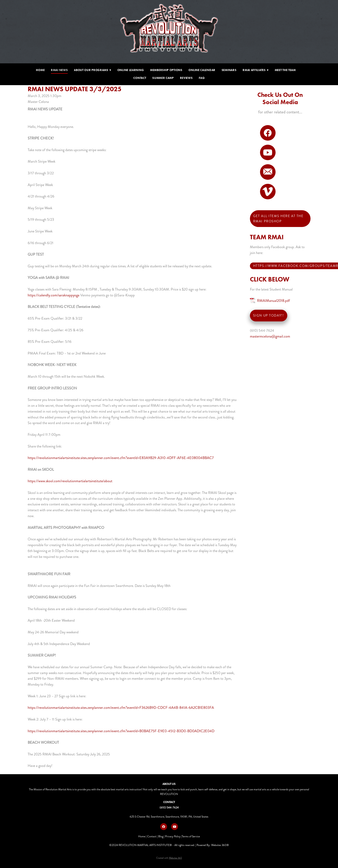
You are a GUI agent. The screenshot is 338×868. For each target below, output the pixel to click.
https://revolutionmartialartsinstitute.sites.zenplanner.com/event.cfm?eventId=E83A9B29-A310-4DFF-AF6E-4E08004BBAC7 (121, 458)
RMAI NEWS (59, 70)
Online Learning (131, 70)
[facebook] (268, 133)
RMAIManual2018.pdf (273, 301)
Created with (169, 858)
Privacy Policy (173, 836)
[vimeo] (268, 192)
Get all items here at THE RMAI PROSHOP (278, 219)
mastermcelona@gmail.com (270, 336)
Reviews (186, 78)
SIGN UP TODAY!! (269, 315)
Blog (161, 836)
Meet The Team (285, 70)
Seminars (229, 70)
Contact (140, 78)
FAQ (202, 78)
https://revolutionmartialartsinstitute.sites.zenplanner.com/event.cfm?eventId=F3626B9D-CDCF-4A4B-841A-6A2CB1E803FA (121, 708)
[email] (268, 172)
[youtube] (268, 152)
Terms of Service (191, 836)
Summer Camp (163, 78)
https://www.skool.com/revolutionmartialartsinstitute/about (70, 481)
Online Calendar (202, 70)
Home (40, 70)
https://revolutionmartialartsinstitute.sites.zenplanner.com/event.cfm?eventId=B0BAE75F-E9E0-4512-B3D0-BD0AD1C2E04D (121, 731)
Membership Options (166, 70)
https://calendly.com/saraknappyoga (54, 295)
